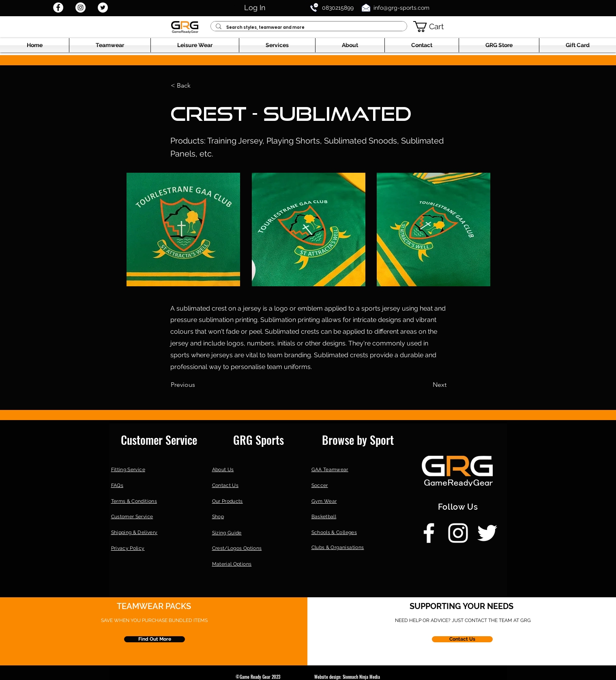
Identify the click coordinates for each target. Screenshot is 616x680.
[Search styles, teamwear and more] (308, 28)
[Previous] (197, 385)
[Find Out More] (155, 639)
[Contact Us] (462, 639)
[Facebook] (58, 8)
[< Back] (197, 86)
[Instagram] (80, 8)
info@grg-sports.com (401, 8)
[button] (434, 27)
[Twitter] (103, 8)
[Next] (426, 385)
